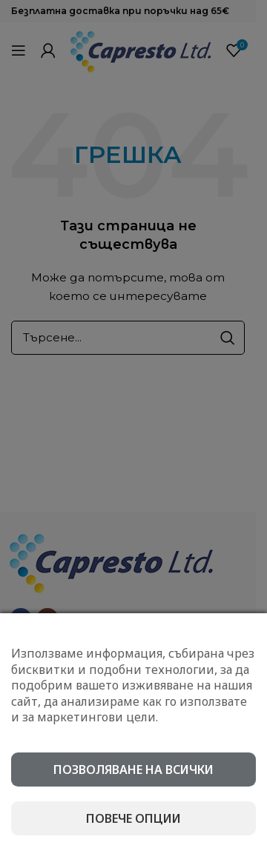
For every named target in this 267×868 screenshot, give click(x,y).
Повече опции (133, 818)
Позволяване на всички (133, 769)
